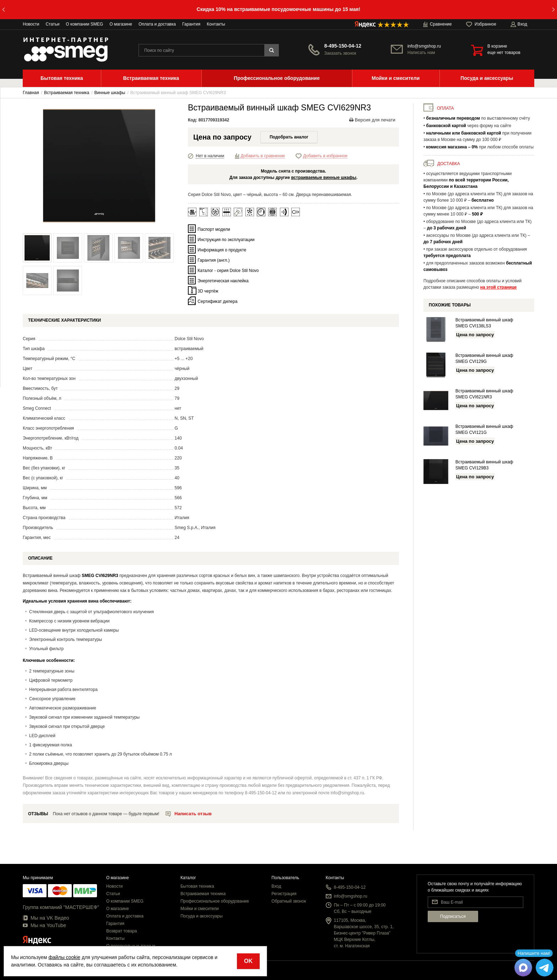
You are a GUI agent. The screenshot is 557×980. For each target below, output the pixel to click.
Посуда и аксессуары (202, 916)
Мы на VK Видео (46, 918)
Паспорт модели (214, 229)
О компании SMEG (84, 24)
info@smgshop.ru (424, 46)
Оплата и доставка (157, 24)
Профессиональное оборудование (215, 901)
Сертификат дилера (217, 301)
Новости (31, 24)
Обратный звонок (289, 901)
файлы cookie (64, 957)
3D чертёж (208, 291)
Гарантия (191, 24)
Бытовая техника (197, 886)
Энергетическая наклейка (223, 281)
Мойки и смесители (200, 909)
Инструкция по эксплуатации (226, 240)
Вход (276, 886)
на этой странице (499, 287)
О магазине (121, 24)
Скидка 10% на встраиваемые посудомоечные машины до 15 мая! (279, 9)
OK (248, 961)
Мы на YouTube (44, 925)
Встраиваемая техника (203, 894)
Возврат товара (122, 931)
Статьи (52, 24)
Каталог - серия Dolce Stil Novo (228, 271)
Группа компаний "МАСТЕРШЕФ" (61, 907)
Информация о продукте (222, 250)
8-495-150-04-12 (343, 46)
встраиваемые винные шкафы (324, 178)
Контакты (216, 24)
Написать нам (421, 53)
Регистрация (284, 894)
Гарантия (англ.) (213, 260)
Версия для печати (372, 120)
